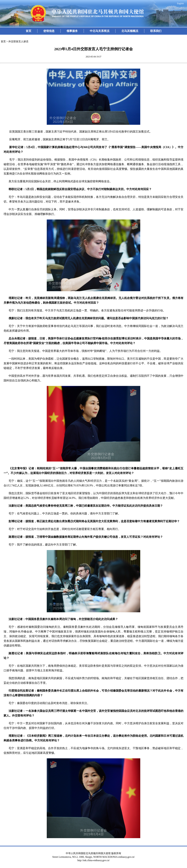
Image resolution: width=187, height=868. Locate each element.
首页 (29, 31)
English (180, 3)
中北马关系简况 (100, 31)
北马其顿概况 (130, 31)
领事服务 (72, 31)
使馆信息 (49, 31)
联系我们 (156, 31)
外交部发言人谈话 (18, 41)
